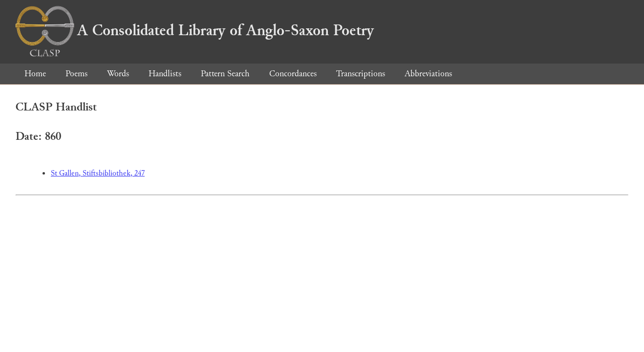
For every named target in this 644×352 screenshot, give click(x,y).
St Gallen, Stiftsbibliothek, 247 (98, 173)
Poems (76, 74)
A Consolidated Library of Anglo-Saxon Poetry (195, 30)
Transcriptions (361, 74)
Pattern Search (225, 74)
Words (118, 74)
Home (35, 74)
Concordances (293, 74)
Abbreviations (428, 74)
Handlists (165, 74)
